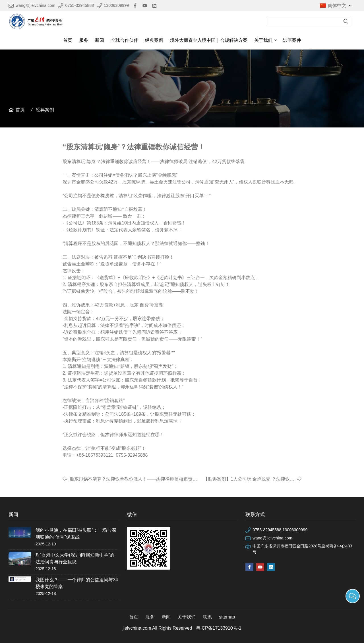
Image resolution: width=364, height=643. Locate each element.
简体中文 (340, 6)
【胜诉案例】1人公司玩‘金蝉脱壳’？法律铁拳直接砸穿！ (249, 480)
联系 (207, 617)
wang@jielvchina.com (35, 5)
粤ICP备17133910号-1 (219, 628)
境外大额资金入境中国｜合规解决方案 (209, 40)
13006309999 (116, 5)
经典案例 (154, 40)
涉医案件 (292, 40)
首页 (68, 40)
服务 (84, 40)
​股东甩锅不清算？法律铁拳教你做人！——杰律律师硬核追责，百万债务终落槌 (133, 480)
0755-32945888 (79, 5)
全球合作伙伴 (125, 40)
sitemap (227, 617)
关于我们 (263, 40)
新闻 (100, 40)
